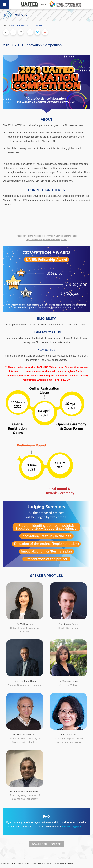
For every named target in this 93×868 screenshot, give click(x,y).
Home (6, 25)
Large (21, 32)
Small (6, 32)
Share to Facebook (30, 32)
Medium (13, 32)
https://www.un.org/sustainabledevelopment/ (47, 239)
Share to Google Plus (45, 32)
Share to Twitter (38, 32)
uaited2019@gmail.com (75, 827)
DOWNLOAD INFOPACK (46, 844)
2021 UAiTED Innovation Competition (27, 25)
